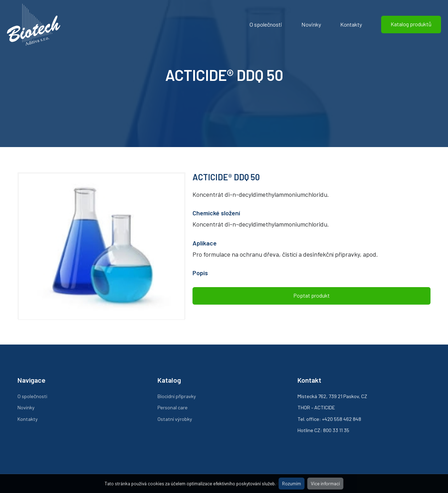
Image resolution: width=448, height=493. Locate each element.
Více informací (325, 483)
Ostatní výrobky (175, 419)
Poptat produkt (311, 295)
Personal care (173, 407)
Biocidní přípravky (177, 396)
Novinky (311, 24)
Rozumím (292, 483)
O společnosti (266, 24)
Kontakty (351, 24)
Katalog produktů (411, 24)
